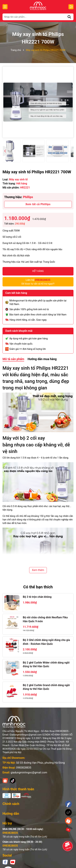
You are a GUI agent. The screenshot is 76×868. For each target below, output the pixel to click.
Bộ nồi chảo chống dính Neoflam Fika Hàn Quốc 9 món (45, 619)
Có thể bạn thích (38, 587)
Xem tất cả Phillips (38, 204)
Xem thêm (38, 570)
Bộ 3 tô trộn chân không (37, 597)
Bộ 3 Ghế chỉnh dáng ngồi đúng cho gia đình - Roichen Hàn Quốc (46, 642)
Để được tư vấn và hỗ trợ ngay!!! (38, 282)
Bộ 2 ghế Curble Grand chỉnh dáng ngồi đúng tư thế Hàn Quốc (46, 687)
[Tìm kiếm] (69, 17)
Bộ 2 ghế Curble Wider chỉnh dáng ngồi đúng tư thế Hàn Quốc (46, 664)
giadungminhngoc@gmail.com (29, 773)
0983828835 (24, 768)
